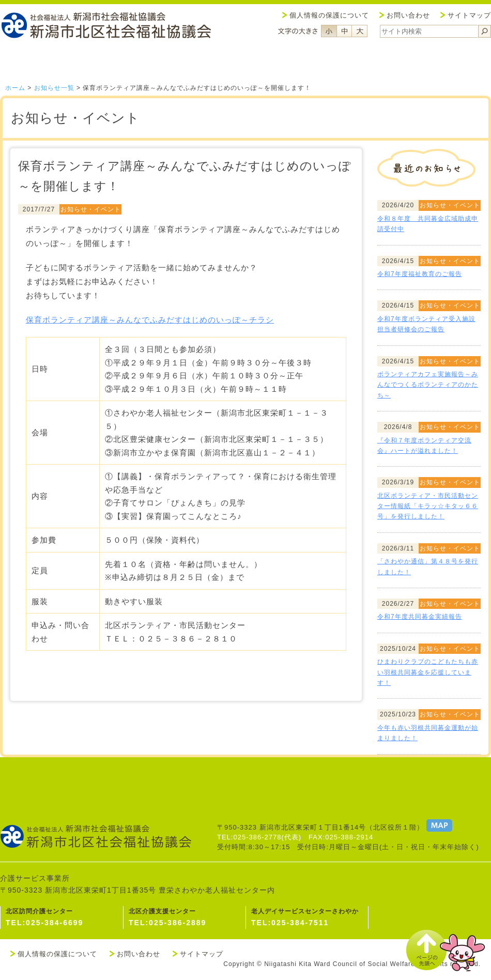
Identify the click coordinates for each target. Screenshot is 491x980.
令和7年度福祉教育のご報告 (420, 274)
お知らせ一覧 (54, 88)
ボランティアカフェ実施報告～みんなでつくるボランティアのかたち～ (428, 385)
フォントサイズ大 (360, 31)
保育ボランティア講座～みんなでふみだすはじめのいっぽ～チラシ (150, 320)
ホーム (15, 88)
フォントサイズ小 (329, 31)
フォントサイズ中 (344, 31)
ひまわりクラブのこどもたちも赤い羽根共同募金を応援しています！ (428, 672)
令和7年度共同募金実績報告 (420, 617)
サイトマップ (469, 15)
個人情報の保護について (329, 15)
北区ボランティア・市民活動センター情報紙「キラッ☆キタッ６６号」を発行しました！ (428, 506)
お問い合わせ (408, 15)
